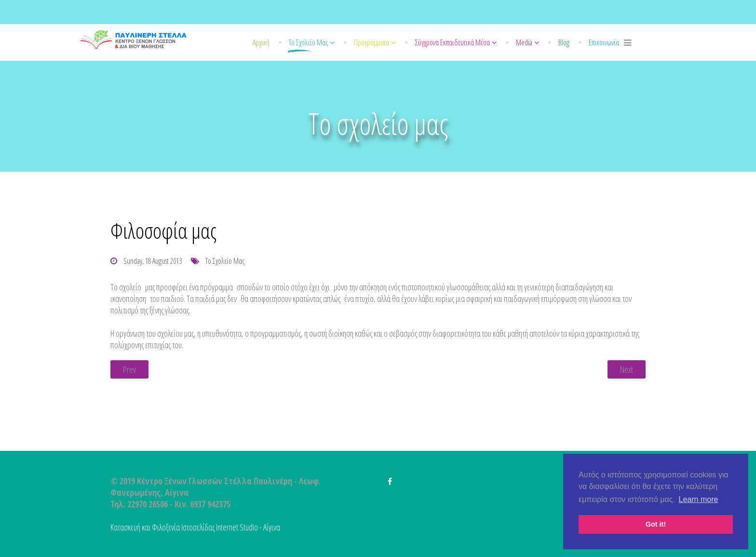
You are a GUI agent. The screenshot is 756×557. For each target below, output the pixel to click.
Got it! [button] (656, 524)
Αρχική (261, 42)
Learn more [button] (699, 499)
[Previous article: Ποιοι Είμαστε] (129, 369)
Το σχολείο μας (308, 42)
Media (524, 42)
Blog (564, 42)
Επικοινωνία (604, 42)
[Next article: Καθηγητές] (627, 369)
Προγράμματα (371, 42)
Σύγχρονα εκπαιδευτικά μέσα (452, 42)
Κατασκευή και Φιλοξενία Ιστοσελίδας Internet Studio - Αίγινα (195, 527)
